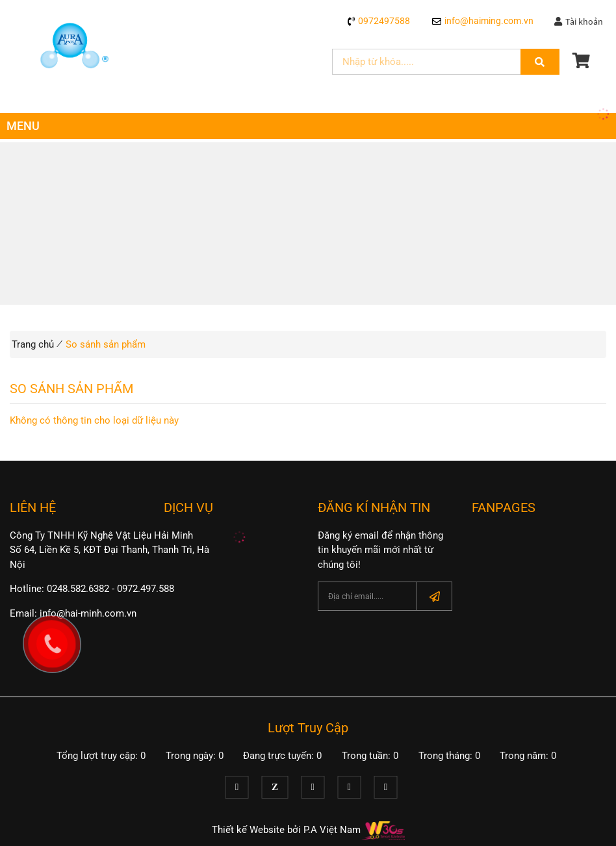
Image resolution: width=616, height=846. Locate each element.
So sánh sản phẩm (106, 344)
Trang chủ (33, 344)
